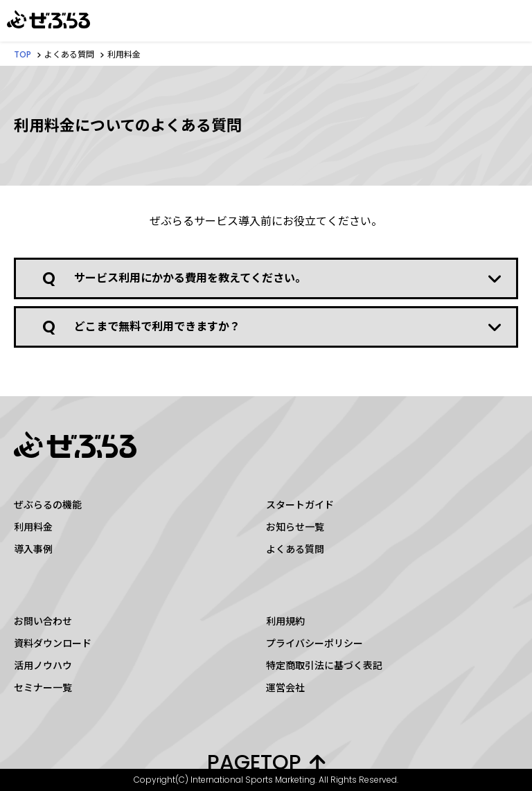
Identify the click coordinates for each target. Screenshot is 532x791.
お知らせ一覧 (295, 527)
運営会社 (285, 688)
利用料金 (33, 527)
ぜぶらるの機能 (48, 505)
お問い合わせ (43, 621)
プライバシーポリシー (314, 643)
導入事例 (33, 549)
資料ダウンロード (53, 643)
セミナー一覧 (43, 688)
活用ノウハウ (43, 666)
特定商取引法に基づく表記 (324, 666)
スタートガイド (300, 505)
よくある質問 (295, 549)
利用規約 (285, 621)
